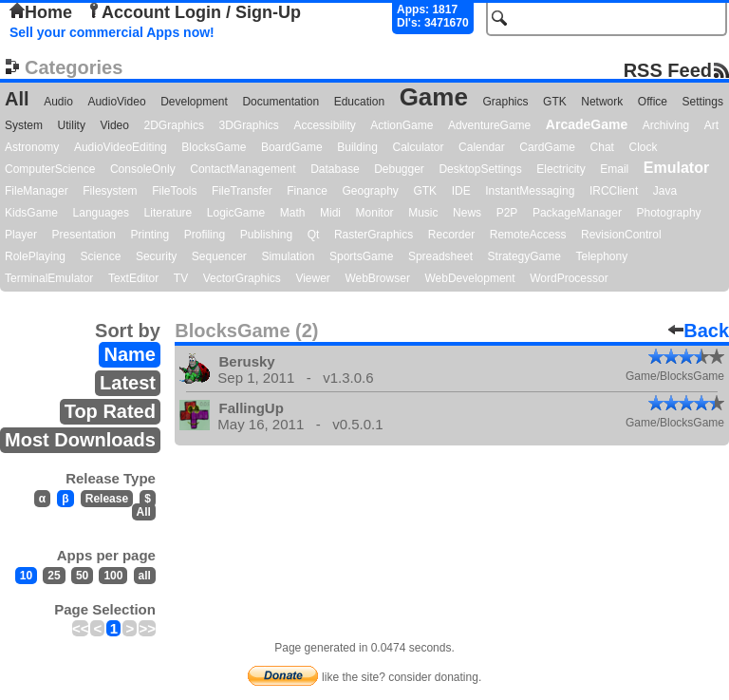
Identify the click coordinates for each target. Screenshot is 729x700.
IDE (461, 191)
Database (335, 169)
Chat (602, 147)
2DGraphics (174, 125)
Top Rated (110, 411)
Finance (307, 191)
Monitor (375, 213)
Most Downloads (80, 440)
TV (181, 278)
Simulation (288, 256)
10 (26, 576)
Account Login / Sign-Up (194, 12)
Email (614, 169)
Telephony (601, 256)
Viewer (312, 278)
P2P (507, 213)
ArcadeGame (587, 124)
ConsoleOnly (143, 169)
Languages (101, 213)
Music (423, 213)
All (17, 99)
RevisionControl (621, 235)
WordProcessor (569, 278)
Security (156, 256)
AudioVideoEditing (121, 147)
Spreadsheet (440, 256)
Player (21, 235)
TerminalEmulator (49, 278)
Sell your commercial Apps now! (112, 32)
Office (653, 102)
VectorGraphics (242, 278)
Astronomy (32, 147)
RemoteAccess (528, 235)
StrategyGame (524, 256)
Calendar (482, 147)
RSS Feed (668, 70)
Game (434, 97)
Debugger (399, 169)
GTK (555, 102)
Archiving (666, 125)
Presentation (84, 235)
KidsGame (31, 213)
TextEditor (133, 278)
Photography (669, 213)
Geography (371, 191)
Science (101, 256)
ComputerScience (50, 169)
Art (711, 125)
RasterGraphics (374, 235)
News (467, 213)
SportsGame (361, 256)
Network (602, 102)
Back (699, 331)
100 (113, 576)
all (145, 576)
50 (82, 576)
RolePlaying (35, 256)
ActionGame (402, 125)
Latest (128, 383)
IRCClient (614, 191)
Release (107, 499)
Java (665, 191)
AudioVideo (116, 102)
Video (114, 125)
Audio (58, 102)
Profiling (205, 235)
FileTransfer (242, 191)
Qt (314, 235)
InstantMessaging (530, 191)
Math (293, 213)
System (24, 125)
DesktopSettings (480, 169)
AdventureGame (489, 125)
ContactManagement (243, 169)
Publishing (266, 235)
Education (359, 102)
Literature (168, 213)
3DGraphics (248, 125)
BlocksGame (214, 147)
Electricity (561, 169)
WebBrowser (377, 278)
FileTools (174, 191)
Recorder (451, 235)
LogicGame (236, 213)
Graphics (505, 102)
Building (357, 147)
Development (194, 102)
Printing (150, 235)
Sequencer (219, 256)
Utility (72, 125)
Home (41, 12)
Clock (644, 147)
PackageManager (577, 213)
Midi (330, 213)
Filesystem (110, 191)
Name (129, 354)
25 (54, 576)
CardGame (547, 147)
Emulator (676, 168)
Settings (703, 102)
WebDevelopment (469, 278)
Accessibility (324, 125)
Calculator (418, 147)
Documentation (280, 102)
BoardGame (292, 147)
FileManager (37, 191)
